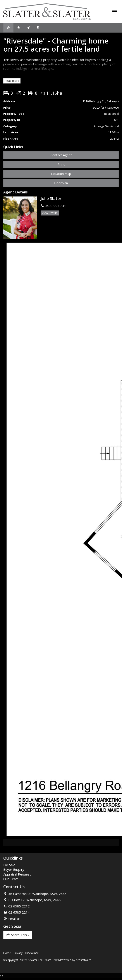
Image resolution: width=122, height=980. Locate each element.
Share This (18, 935)
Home (7, 953)
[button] (61, 164)
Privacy (18, 953)
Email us (14, 919)
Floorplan (61, 183)
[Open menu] (115, 12)
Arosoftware (83, 960)
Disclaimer (32, 953)
